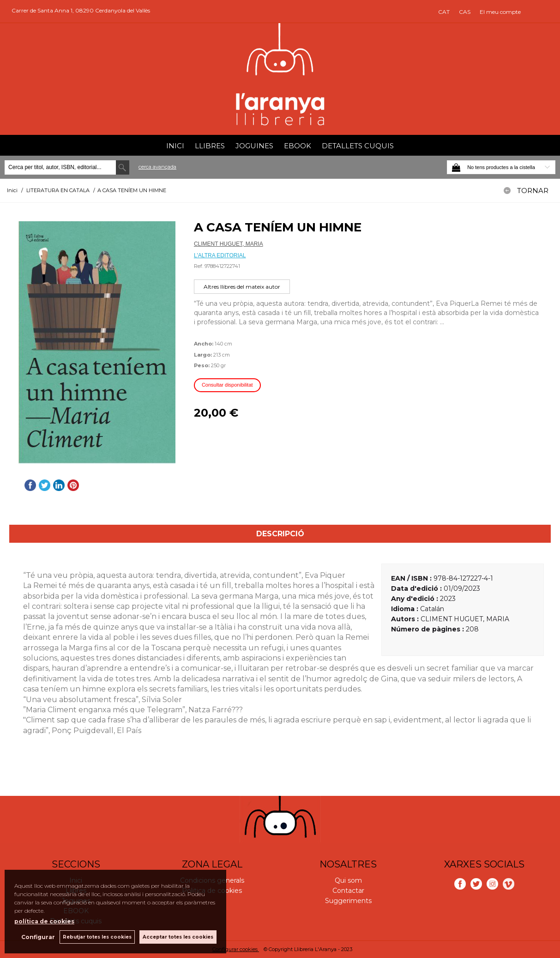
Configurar (38, 937)
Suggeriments (348, 901)
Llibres (210, 146)
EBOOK (298, 146)
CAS (465, 12)
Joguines (254, 146)
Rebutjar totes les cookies (97, 937)
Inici (175, 146)
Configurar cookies (236, 949)
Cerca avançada (157, 167)
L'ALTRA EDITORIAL (220, 255)
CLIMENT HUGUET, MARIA (229, 244)
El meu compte (500, 12)
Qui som (348, 880)
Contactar (348, 891)
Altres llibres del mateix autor (242, 287)
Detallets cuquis (358, 146)
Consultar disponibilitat (227, 385)
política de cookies (44, 921)
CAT (444, 12)
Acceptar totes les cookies (178, 937)
